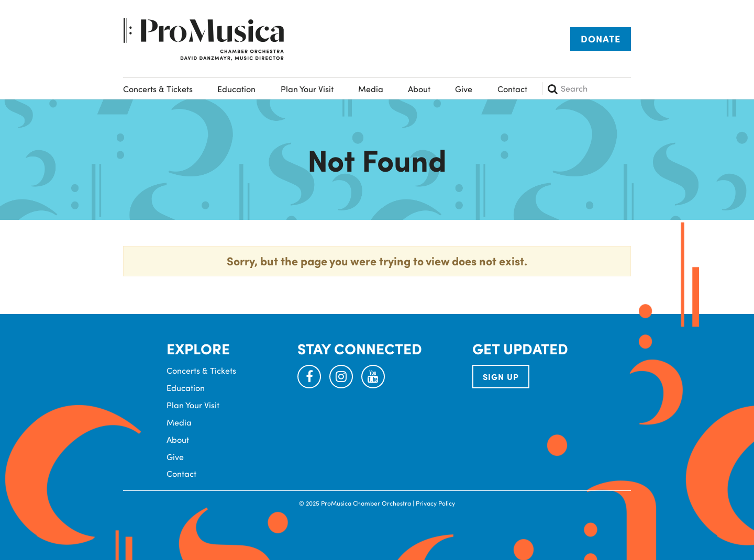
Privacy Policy (435, 503)
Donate (601, 39)
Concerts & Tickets (158, 89)
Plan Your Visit (307, 89)
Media (371, 89)
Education (236, 89)
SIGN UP (501, 377)
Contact (512, 89)
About (419, 89)
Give (464, 89)
